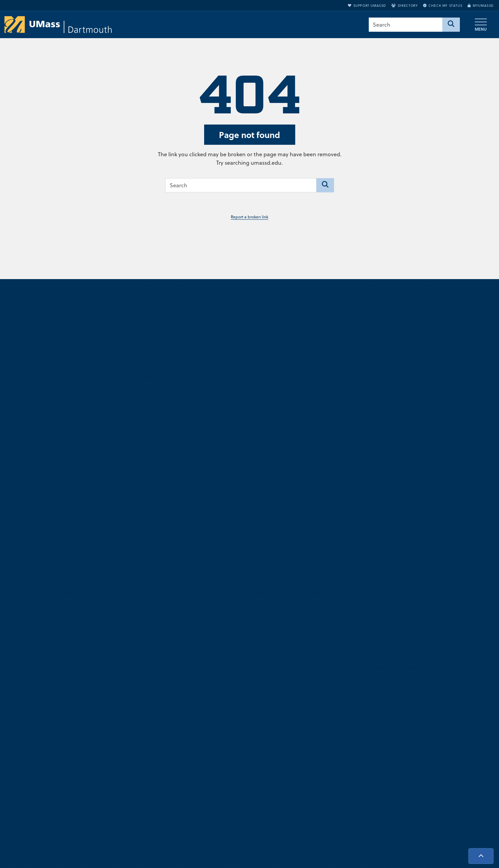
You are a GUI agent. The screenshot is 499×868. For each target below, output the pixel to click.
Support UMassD (367, 5)
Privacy (333, 735)
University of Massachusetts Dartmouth (93, 698)
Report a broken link (249, 217)
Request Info (430, 758)
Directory (405, 5)
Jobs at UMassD (343, 713)
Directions (337, 702)
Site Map (336, 747)
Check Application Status (444, 769)
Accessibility (429, 780)
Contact (334, 758)
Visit (420, 747)
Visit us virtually (249, 498)
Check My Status (443, 5)
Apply (422, 735)
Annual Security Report (352, 724)
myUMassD (481, 5)
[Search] (451, 25)
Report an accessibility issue (447, 791)
